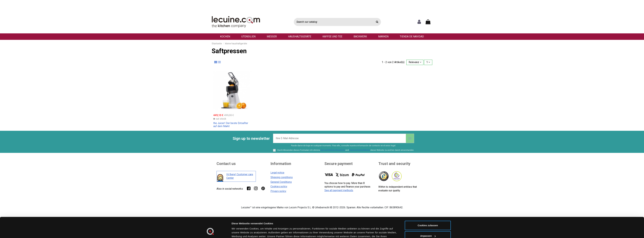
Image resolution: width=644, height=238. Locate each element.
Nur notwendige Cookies (428, 192)
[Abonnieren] (410, 138)
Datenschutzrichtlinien (360, 150)
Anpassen (428, 182)
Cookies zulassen (428, 171)
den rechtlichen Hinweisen (333, 150)
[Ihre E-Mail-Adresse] (340, 138)
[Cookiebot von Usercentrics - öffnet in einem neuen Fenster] (210, 195)
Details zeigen (240, 195)
